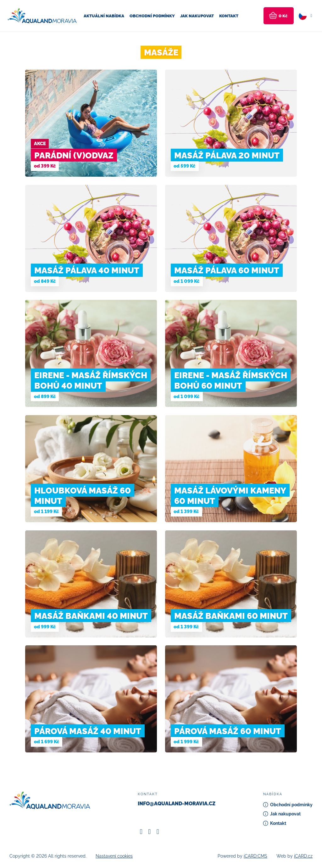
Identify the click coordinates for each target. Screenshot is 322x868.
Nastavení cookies (114, 856)
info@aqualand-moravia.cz (177, 804)
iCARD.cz (303, 856)
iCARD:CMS (255, 856)
